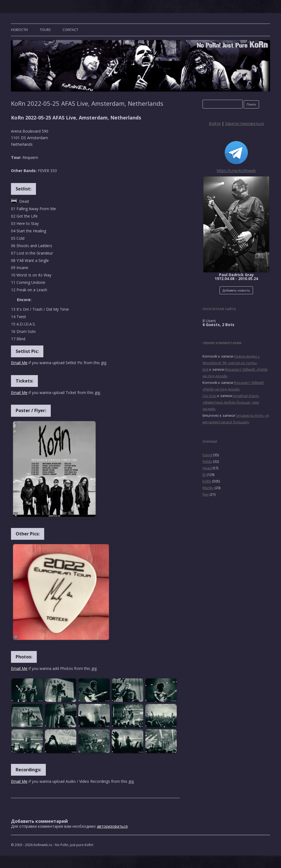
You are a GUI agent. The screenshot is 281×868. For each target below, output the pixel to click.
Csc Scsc (210, 396)
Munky (208, 488)
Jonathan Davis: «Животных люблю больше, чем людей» (231, 402)
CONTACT (70, 30)
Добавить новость (236, 290)
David (207, 455)
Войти (215, 123)
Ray (206, 494)
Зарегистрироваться (244, 123)
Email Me (19, 363)
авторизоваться (112, 826)
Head (207, 468)
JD (204, 475)
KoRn (207, 481)
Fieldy (207, 461)
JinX (206, 369)
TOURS (45, 30)
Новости (19, 30)
